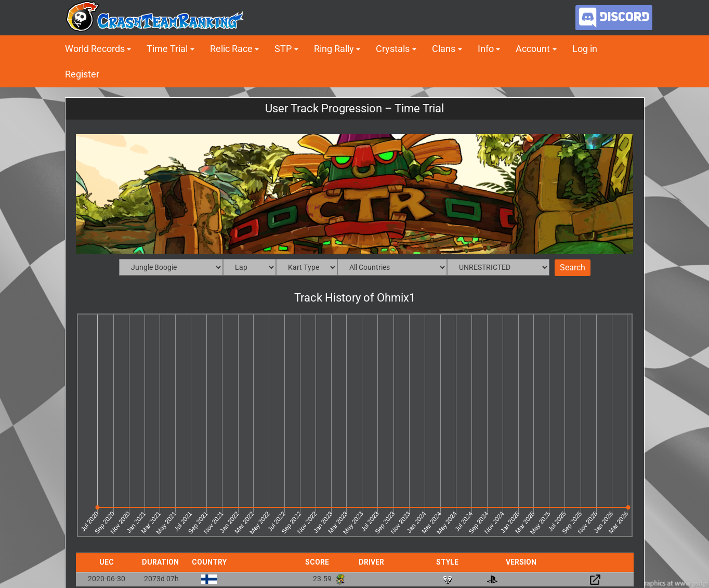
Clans (444, 49)
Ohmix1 (396, 298)
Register (82, 74)
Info (486, 49)
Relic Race (231, 49)
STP (283, 49)
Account (533, 49)
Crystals (393, 49)
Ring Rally (334, 49)
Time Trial (167, 49)
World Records (95, 49)
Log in (585, 49)
